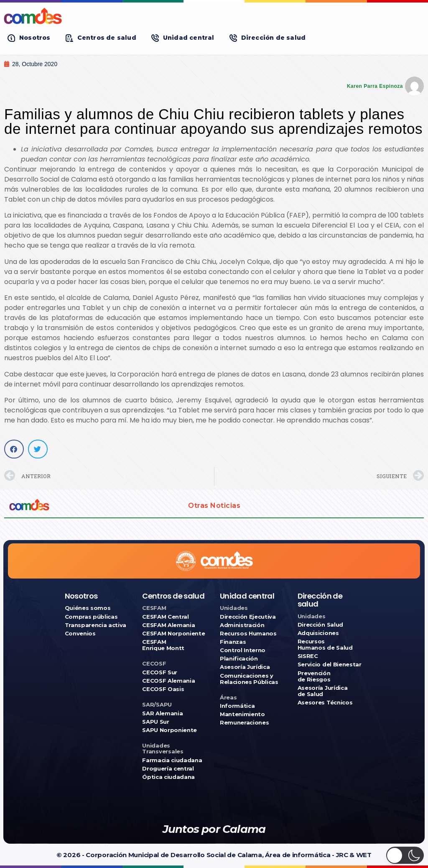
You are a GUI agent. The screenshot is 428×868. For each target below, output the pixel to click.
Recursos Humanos (248, 634)
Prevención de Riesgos (314, 676)
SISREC (308, 656)
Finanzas (233, 642)
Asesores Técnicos (325, 703)
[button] (29, 38)
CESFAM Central (165, 617)
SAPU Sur (155, 722)
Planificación (239, 659)
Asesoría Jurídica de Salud (322, 691)
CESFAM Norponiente (173, 634)
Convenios (80, 634)
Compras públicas (91, 617)
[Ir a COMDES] (214, 16)
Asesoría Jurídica (245, 667)
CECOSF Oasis (163, 689)
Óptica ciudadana (168, 777)
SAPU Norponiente (169, 730)
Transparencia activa (96, 625)
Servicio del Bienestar (330, 664)
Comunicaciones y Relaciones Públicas (249, 679)
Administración (242, 625)
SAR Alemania (162, 713)
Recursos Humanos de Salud (325, 645)
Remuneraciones (244, 723)
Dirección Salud (320, 625)
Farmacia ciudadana (172, 760)
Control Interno (243, 650)
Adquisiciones (318, 633)
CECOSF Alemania (168, 681)
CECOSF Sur (160, 672)
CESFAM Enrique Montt (163, 645)
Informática (237, 706)
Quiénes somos (88, 608)
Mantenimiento (242, 714)
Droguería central (168, 769)
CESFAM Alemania (168, 625)
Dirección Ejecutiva (248, 617)
